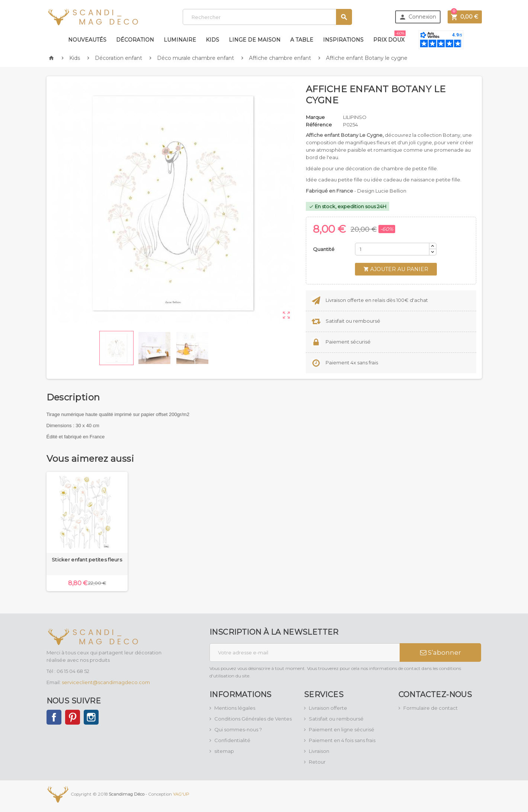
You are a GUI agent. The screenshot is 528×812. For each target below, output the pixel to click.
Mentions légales (235, 708)
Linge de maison (255, 40)
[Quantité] (392, 249)
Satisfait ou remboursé (336, 719)
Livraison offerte (328, 708)
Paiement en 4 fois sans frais (342, 740)
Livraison (319, 751)
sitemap (224, 751)
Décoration (135, 40)
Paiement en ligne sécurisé (342, 729)
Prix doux (389, 37)
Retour (317, 762)
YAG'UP (181, 794)
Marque (315, 117)
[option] (87, 531)
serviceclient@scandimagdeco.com (106, 682)
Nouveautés (87, 40)
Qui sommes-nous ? (238, 729)
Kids (212, 40)
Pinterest (73, 717)
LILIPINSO (355, 117)
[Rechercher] (267, 17)
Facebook (54, 717)
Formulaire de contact (431, 708)
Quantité (324, 249)
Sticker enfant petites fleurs (87, 560)
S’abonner (441, 652)
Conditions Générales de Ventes (253, 719)
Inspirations (343, 40)
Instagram (91, 717)
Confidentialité (232, 740)
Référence (319, 125)
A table (302, 40)
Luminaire (180, 40)
